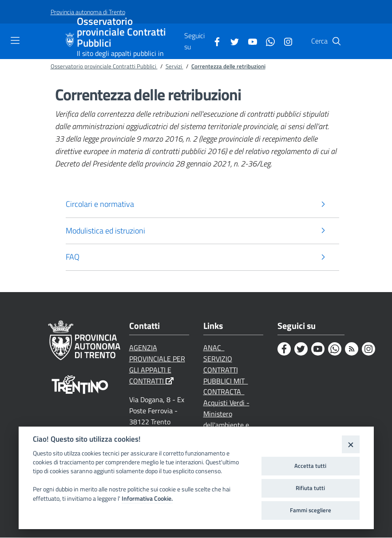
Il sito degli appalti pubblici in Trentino (120, 58)
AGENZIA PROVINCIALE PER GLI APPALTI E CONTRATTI (157, 365)
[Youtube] (249, 41)
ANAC (214, 348)
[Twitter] (231, 41)
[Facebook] (214, 41)
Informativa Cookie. (147, 498)
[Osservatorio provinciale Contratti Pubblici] (71, 41)
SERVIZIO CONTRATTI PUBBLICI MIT (226, 370)
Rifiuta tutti (310, 488)
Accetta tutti (310, 466)
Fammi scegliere (311, 510)
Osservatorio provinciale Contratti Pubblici (121, 32)
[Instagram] (285, 41)
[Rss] (352, 349)
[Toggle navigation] (15, 40)
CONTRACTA (224, 392)
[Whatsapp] (267, 41)
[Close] (350, 444)
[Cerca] (337, 41)
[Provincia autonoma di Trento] (88, 12)
